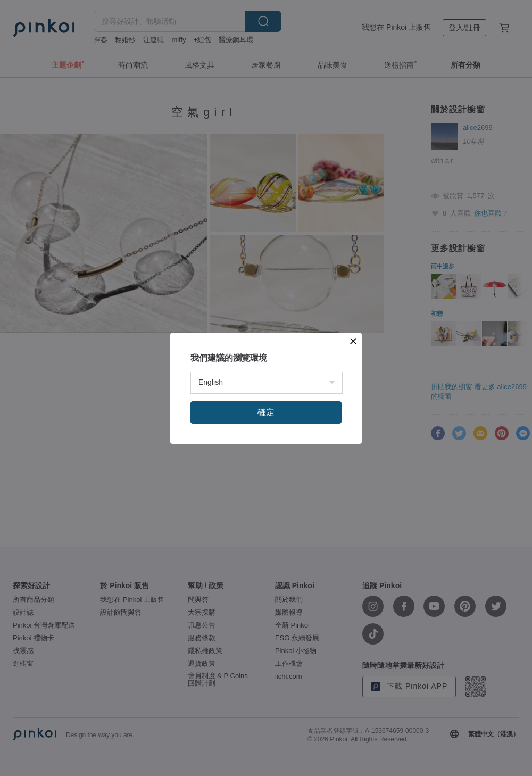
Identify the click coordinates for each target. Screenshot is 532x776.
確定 (266, 412)
